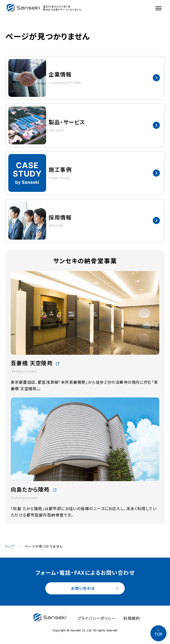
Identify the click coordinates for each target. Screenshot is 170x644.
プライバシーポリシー (97, 618)
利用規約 (132, 618)
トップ (10, 546)
